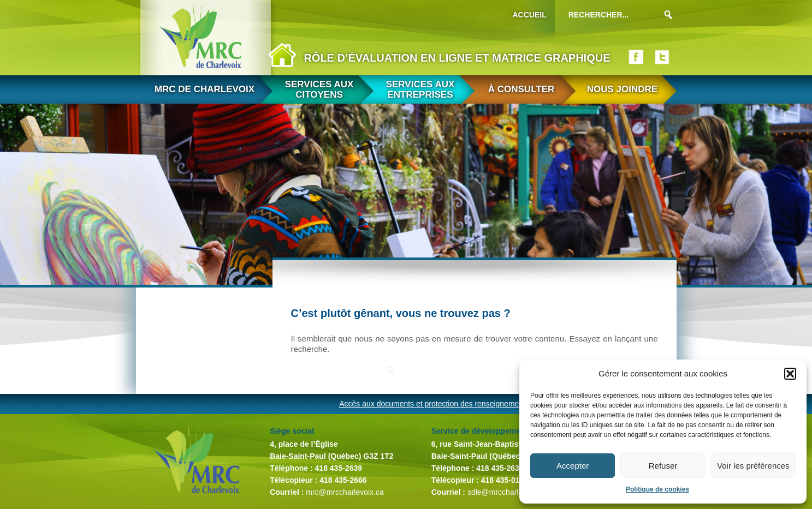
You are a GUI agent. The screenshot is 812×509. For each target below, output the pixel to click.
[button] (790, 374)
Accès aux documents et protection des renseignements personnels (454, 404)
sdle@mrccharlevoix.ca (507, 492)
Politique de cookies (657, 489)
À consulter (521, 89)
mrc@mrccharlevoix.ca (345, 492)
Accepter (573, 466)
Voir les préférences (753, 466)
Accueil (530, 15)
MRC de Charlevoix (205, 89)
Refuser (663, 466)
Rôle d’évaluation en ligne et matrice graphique (457, 58)
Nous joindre (622, 89)
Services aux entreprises (420, 89)
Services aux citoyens (319, 89)
